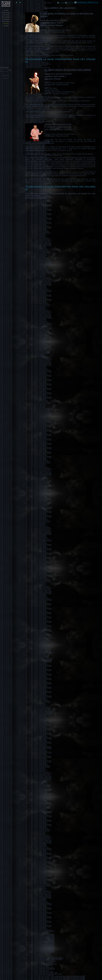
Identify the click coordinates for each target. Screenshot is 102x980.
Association (6, 21)
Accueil (6, 10)
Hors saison (6, 17)
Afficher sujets (6, 75)
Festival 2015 (86, 2)
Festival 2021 (6, 13)
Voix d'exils (6, 15)
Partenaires (6, 19)
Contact (6, 26)
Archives (6, 24)
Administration (6, 78)
